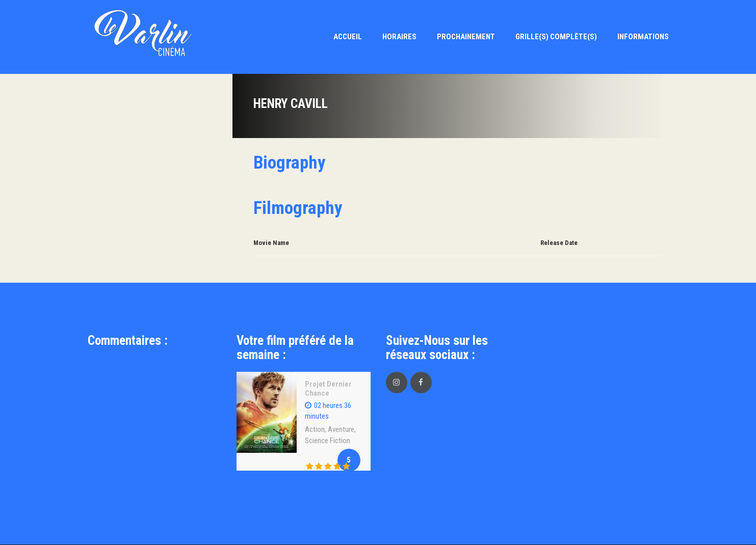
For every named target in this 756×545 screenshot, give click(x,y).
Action (315, 429)
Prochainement (466, 37)
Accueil (348, 37)
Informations (643, 37)
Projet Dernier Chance (328, 389)
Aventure (341, 429)
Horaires (399, 37)
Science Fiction (328, 441)
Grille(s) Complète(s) (556, 37)
